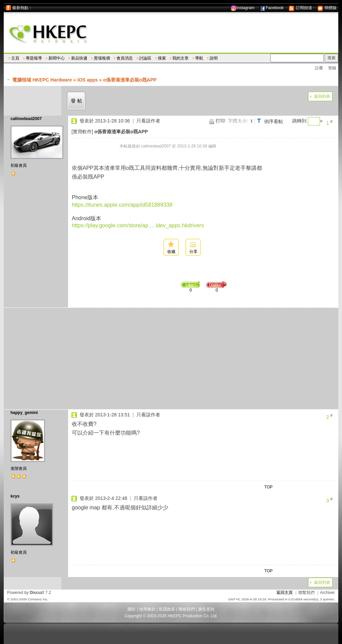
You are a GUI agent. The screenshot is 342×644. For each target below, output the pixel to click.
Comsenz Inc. (38, 599)
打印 (220, 121)
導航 (199, 58)
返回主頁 (284, 593)
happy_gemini (24, 413)
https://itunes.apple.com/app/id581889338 (122, 205)
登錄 (332, 68)
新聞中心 (57, 58)
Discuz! (37, 593)
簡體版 (327, 8)
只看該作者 (148, 121)
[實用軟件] (82, 132)
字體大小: (238, 121)
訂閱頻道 (300, 8)
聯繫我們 (306, 593)
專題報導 (34, 58)
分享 (193, 252)
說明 (214, 58)
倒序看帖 (274, 121)
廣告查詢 (206, 609)
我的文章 (180, 58)
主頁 (15, 58)
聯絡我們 (187, 609)
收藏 (171, 252)
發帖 (77, 101)
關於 (132, 609)
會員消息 (125, 58)
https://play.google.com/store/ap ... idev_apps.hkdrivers (138, 225)
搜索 (162, 58)
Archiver (327, 593)
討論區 (145, 58)
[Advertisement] (171, 359)
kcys (15, 496)
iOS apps (88, 80)
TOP (269, 487)
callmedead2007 (26, 119)
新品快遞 (79, 58)
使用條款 (147, 609)
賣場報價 (102, 58)
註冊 (319, 68)
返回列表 (322, 96)
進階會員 (19, 468)
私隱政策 (167, 609)
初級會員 (19, 165)
